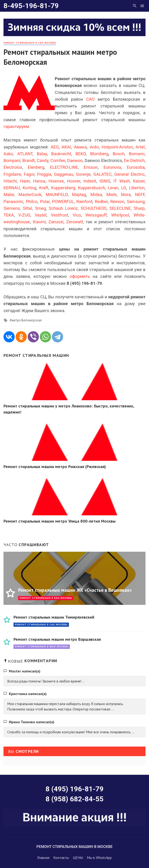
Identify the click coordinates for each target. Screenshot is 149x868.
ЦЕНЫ (78, 858)
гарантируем (16, 126)
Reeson (117, 201)
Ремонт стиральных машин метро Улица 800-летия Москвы (59, 521)
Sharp (139, 208)
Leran (113, 188)
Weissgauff (96, 215)
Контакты (61, 858)
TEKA (9, 215)
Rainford (84, 201)
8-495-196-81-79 (31, 6)
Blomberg (99, 154)
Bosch (119, 154)
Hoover (74, 181)
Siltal (27, 208)
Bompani (12, 160)
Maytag (79, 195)
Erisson (91, 167)
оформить (80, 276)
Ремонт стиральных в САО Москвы (30, 43)
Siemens (12, 208)
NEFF (140, 195)
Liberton (137, 188)
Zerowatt (74, 222)
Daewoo (75, 160)
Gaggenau (64, 174)
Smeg (40, 208)
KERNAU (12, 188)
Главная (43, 858)
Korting (29, 188)
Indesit (90, 181)
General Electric (130, 174)
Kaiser (139, 181)
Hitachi (10, 181)
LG (124, 188)
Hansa (39, 181)
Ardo (94, 147)
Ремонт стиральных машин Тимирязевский (54, 617)
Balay (42, 154)
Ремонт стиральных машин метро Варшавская (57, 639)
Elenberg (36, 167)
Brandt (29, 160)
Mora (126, 195)
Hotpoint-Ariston (117, 147)
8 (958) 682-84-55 (75, 799)
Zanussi (56, 222)
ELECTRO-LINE (64, 167)
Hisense (56, 181)
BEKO (81, 154)
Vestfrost (60, 215)
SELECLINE (120, 208)
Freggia (44, 174)
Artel (140, 147)
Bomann (137, 154)
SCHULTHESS (94, 208)
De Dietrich (134, 160)
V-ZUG (24, 215)
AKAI (66, 147)
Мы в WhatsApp (99, 858)
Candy (43, 160)
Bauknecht (61, 154)
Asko (8, 154)
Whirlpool (120, 215)
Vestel (41, 215)
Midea (96, 195)
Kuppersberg (63, 188)
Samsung (136, 201)
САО (90, 99)
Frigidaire (12, 174)
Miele (112, 195)
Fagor (29, 174)
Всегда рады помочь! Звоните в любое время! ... (46, 681)
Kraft (44, 188)
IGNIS (105, 181)
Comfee (58, 160)
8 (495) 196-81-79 (75, 789)
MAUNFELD (57, 195)
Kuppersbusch (92, 188)
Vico (77, 215)
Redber (101, 201)
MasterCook (30, 195)
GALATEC (102, 174)
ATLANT (25, 154)
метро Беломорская (27, 320)
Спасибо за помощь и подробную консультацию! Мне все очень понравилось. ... (71, 732)
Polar (45, 201)
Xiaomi (39, 222)
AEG (55, 147)
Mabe (9, 195)
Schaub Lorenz (63, 208)
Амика (80, 147)
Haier (25, 181)
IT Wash (122, 181)
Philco (32, 201)
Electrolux (13, 167)
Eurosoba (136, 167)
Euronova (112, 167)
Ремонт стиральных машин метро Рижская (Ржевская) (55, 467)
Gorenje (83, 174)
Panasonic (13, 201)
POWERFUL (63, 201)
